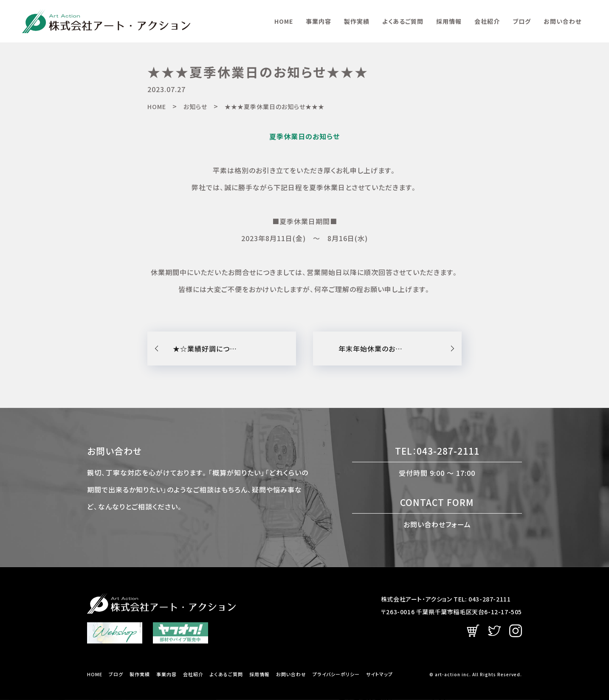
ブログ (522, 21)
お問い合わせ (562, 21)
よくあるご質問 (403, 21)
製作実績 (357, 21)
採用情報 (449, 21)
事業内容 (319, 21)
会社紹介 (487, 21)
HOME (284, 21)
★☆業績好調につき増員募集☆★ (226, 349)
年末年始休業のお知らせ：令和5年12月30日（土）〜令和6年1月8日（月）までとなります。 (400, 349)
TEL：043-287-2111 (437, 451)
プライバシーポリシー (336, 674)
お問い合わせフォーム (437, 524)
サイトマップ (379, 674)
